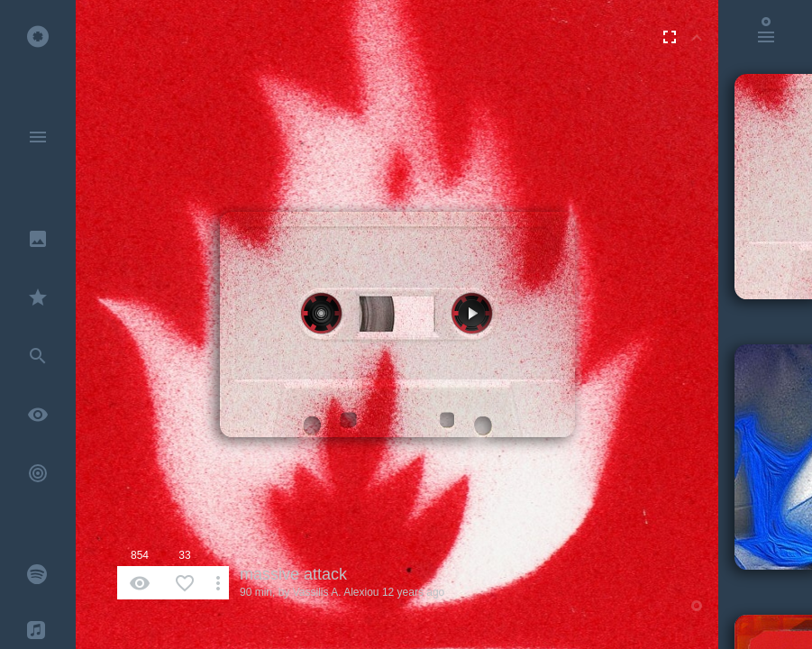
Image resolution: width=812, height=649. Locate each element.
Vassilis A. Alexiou (336, 592)
